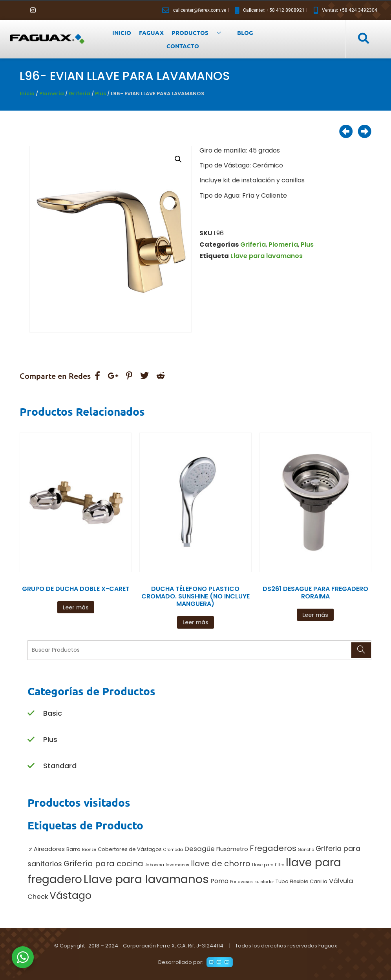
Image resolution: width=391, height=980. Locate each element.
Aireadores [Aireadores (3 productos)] (49, 849)
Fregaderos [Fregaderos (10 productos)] (273, 848)
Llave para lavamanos (267, 256)
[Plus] (31, 740)
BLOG (245, 33)
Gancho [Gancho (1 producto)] (306, 850)
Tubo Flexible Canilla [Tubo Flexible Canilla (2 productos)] (301, 881)
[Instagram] (33, 10)
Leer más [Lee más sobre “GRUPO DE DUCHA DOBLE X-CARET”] (76, 607)
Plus (100, 94)
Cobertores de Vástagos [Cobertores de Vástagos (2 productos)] (130, 849)
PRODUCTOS (199, 33)
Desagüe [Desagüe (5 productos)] (200, 849)
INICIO (122, 33)
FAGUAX (151, 33)
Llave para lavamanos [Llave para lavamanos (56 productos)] (146, 879)
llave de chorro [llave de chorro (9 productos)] (221, 864)
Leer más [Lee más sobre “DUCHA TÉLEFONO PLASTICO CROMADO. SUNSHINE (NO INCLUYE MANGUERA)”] (195, 622)
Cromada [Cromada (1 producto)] (173, 850)
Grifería (79, 94)
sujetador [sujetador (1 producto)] (264, 882)
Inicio (27, 94)
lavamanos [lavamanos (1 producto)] (177, 865)
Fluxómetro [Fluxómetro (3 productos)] (232, 849)
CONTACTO (183, 46)
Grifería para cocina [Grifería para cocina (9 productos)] (103, 864)
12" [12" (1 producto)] (30, 850)
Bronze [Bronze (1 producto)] (89, 850)
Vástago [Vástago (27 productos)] (70, 895)
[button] (178, 159)
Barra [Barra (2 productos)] (73, 849)
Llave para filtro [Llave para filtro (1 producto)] (268, 865)
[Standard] (31, 766)
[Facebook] (20, 10)
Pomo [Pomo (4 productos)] (219, 881)
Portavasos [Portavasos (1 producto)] (241, 882)
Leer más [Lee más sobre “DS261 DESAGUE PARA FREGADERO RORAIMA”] (315, 615)
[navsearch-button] (363, 39)
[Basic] (31, 714)
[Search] (361, 650)
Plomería (52, 94)
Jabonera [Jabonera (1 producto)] (154, 865)
